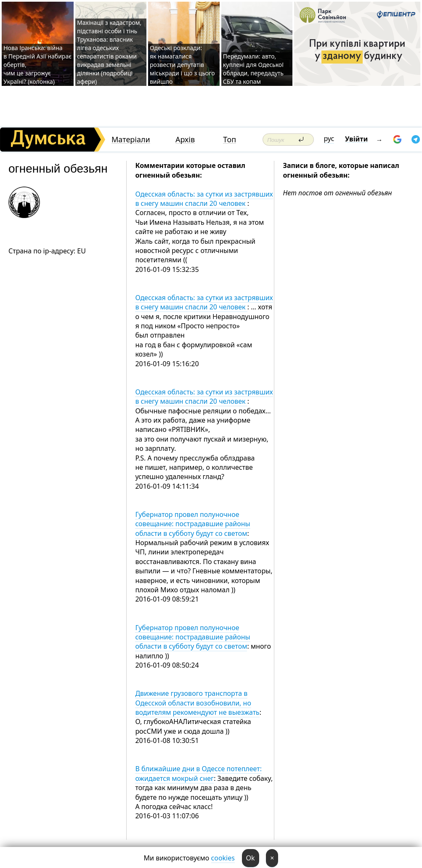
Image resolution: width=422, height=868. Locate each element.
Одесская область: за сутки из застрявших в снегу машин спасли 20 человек (204, 199)
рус (329, 138)
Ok (251, 858)
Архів (185, 140)
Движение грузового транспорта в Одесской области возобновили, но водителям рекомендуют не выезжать (197, 703)
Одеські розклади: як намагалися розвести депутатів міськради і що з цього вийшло (182, 65)
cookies (223, 858)
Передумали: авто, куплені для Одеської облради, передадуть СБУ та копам (253, 69)
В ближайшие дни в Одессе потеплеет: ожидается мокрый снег (198, 773)
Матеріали (131, 140)
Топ (230, 140)
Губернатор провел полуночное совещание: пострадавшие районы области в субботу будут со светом (192, 524)
